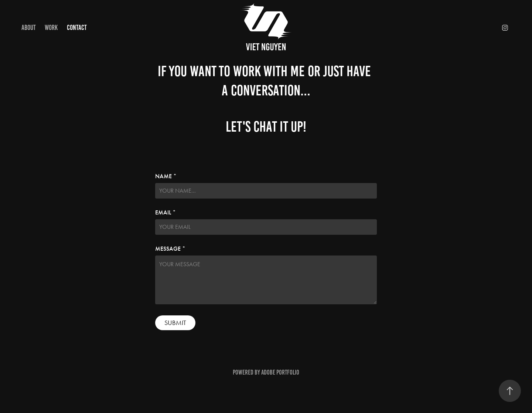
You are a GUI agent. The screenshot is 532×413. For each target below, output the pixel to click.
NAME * (166, 176)
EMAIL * (166, 213)
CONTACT (77, 28)
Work (51, 28)
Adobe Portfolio (280, 372)
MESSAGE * (170, 249)
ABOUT (29, 28)
